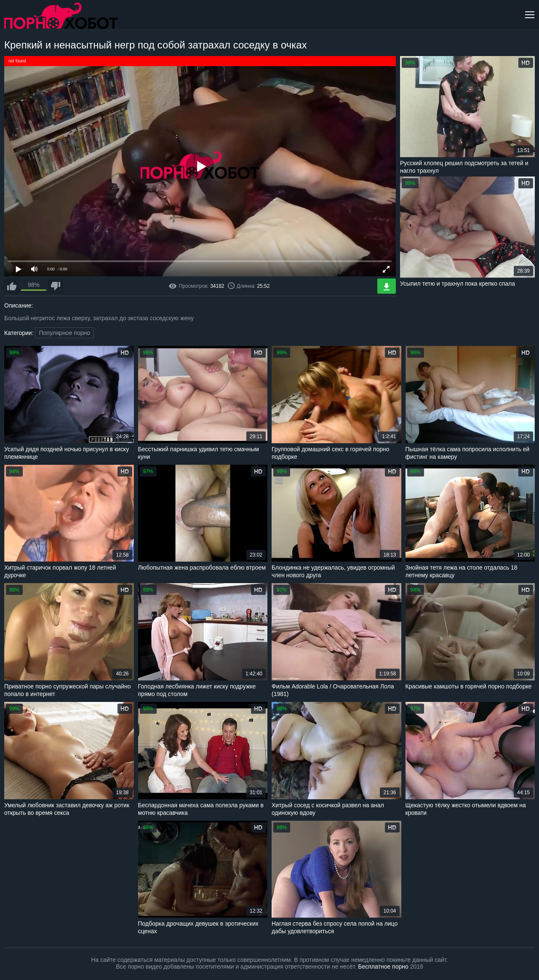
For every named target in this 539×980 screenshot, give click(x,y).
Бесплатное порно (383, 967)
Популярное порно (64, 333)
